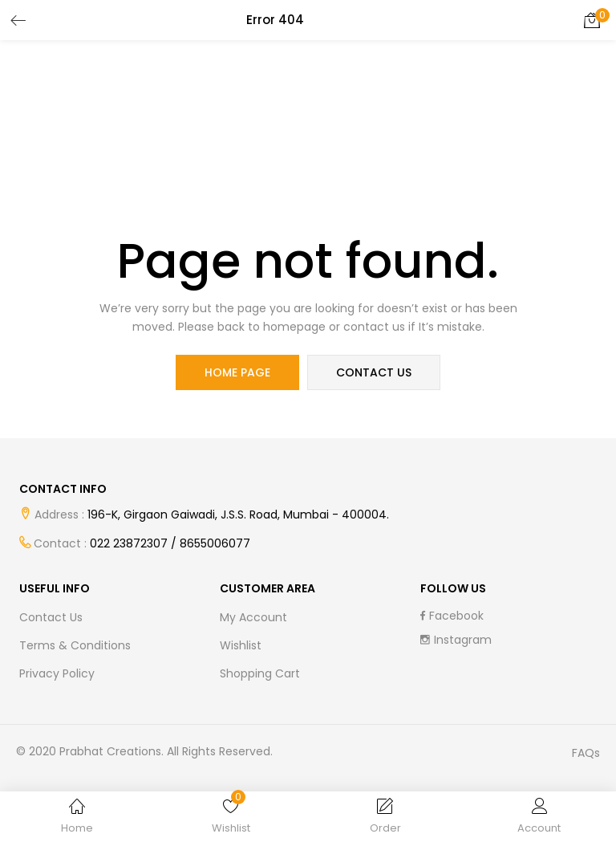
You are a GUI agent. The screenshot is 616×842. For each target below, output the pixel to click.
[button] (592, 20)
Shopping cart (260, 673)
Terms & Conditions (75, 645)
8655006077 (215, 543)
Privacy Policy (57, 673)
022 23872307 (129, 543)
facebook (452, 616)
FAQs (586, 753)
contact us (374, 372)
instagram (456, 640)
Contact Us (51, 617)
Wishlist (241, 645)
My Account (253, 617)
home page (237, 372)
